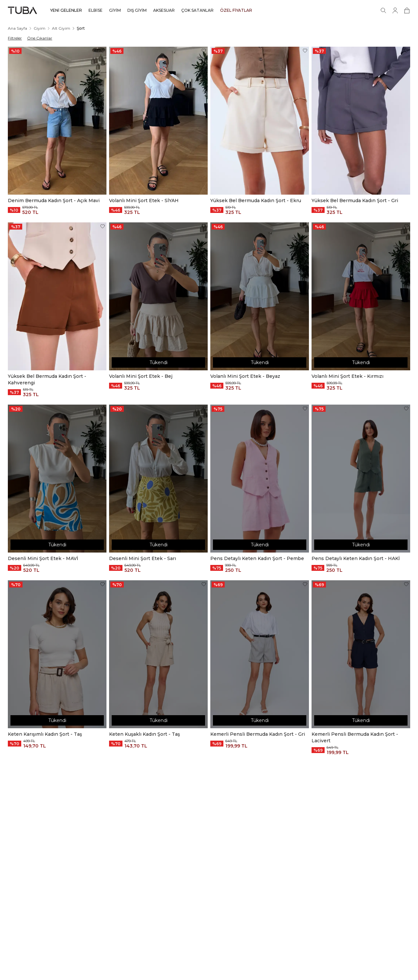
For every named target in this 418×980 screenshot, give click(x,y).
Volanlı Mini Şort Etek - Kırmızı (347, 376)
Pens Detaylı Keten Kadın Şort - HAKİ (356, 558)
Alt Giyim (61, 28)
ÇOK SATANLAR (197, 10)
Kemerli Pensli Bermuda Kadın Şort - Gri (258, 734)
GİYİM (115, 10)
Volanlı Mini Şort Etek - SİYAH (144, 201)
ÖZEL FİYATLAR (236, 10)
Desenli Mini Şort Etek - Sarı (143, 558)
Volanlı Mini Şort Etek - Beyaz (245, 376)
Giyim (40, 28)
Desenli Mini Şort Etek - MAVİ (43, 558)
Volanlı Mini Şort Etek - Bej (141, 376)
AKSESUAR (164, 10)
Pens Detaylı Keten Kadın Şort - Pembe (257, 558)
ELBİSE (96, 10)
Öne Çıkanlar (40, 38)
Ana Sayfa (17, 28)
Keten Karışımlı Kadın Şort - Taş (45, 734)
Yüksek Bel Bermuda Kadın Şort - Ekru (256, 201)
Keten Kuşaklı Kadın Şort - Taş (145, 734)
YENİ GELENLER (66, 10)
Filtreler (15, 38)
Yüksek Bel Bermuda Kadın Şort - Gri (355, 201)
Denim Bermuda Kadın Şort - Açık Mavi (54, 201)
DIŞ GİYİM (137, 10)
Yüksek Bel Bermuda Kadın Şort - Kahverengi (47, 379)
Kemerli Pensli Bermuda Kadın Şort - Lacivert (355, 737)
